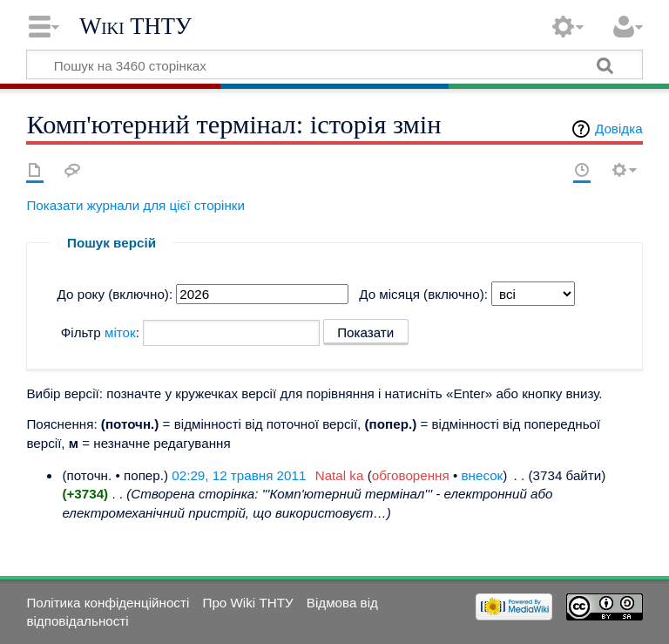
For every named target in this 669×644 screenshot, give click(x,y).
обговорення (411, 475)
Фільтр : (100, 332)
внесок (483, 475)
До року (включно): (115, 294)
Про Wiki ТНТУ (247, 603)
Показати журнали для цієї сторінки (135, 205)
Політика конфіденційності (108, 603)
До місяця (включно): (423, 294)
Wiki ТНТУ (135, 26)
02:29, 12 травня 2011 (239, 475)
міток (120, 332)
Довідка (619, 129)
